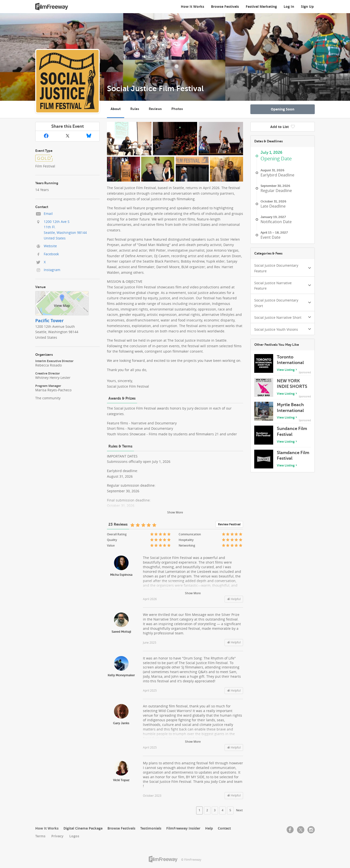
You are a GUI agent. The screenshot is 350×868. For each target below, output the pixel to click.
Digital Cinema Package (83, 828)
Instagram (52, 270)
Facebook (51, 254)
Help (209, 828)
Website (50, 246)
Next (239, 810)
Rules (135, 109)
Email (48, 214)
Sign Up (307, 6)
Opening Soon (283, 109)
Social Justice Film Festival (155, 89)
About (116, 109)
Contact (224, 828)
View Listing (286, 370)
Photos (177, 109)
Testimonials (151, 828)
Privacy (57, 836)
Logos (74, 836)
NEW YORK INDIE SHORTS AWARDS (292, 387)
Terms (40, 836)
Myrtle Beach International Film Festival (290, 410)
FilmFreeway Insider (183, 828)
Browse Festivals (225, 6)
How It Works (192, 6)
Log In (289, 6)
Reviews (155, 109)
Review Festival (229, 524)
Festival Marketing (261, 6)
